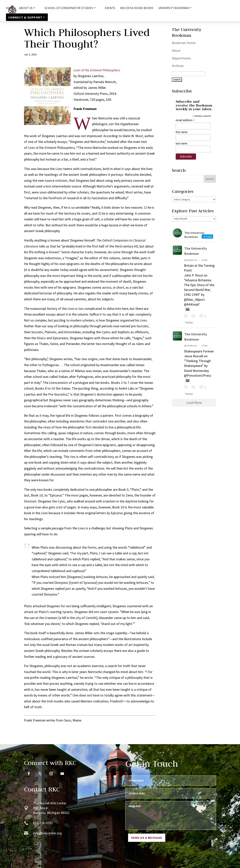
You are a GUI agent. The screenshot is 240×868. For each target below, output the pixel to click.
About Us (26, 8)
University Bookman (174, 8)
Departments (181, 58)
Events (110, 8)
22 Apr (205, 260)
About (176, 50)
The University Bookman (196, 251)
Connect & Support (25, 17)
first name (182, 132)
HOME (10, 8)
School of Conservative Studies (69, 8)
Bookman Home (184, 43)
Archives (178, 66)
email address (185, 120)
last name (182, 143)
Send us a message (147, 838)
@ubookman (191, 260)
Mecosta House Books (137, 8)
